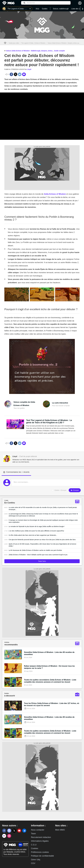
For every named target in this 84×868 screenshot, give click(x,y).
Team (33, 834)
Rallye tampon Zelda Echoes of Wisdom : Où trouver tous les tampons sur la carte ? (49, 667)
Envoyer (75, 490)
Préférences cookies (40, 852)
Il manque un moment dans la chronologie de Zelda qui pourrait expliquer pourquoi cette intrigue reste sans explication (43, 521)
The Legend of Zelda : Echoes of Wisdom (33, 43)
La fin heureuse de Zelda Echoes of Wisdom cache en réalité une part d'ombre (35, 550)
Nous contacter (38, 830)
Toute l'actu (42, 561)
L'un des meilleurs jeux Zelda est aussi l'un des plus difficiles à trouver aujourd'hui (36, 531)
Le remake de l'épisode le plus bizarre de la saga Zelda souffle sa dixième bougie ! (37, 526)
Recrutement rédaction (41, 837)
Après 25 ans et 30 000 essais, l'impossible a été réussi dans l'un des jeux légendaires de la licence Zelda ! (42, 545)
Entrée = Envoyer (61, 490)
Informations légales (40, 841)
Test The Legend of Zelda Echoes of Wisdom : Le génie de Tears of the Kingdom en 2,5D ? (49, 421)
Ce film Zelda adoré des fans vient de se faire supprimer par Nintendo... (33, 535)
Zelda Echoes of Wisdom (55, 194)
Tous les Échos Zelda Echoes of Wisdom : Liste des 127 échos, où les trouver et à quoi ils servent (52, 704)
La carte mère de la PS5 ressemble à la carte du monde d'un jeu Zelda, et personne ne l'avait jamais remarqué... (43, 508)
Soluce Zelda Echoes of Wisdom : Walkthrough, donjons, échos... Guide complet (35, 51)
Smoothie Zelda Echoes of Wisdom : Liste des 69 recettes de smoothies (49, 653)
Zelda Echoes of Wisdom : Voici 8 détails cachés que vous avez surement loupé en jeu (38, 555)
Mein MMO (60, 830)
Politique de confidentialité (42, 856)
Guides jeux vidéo (14, 43)
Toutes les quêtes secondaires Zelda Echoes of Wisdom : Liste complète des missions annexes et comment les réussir (50, 681)
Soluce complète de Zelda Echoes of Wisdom (24, 404)
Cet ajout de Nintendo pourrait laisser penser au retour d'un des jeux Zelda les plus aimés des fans (42, 540)
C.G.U (34, 845)
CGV (33, 863)
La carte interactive (60, 403)
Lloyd (29, 69)
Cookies (35, 848)
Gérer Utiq (35, 860)
